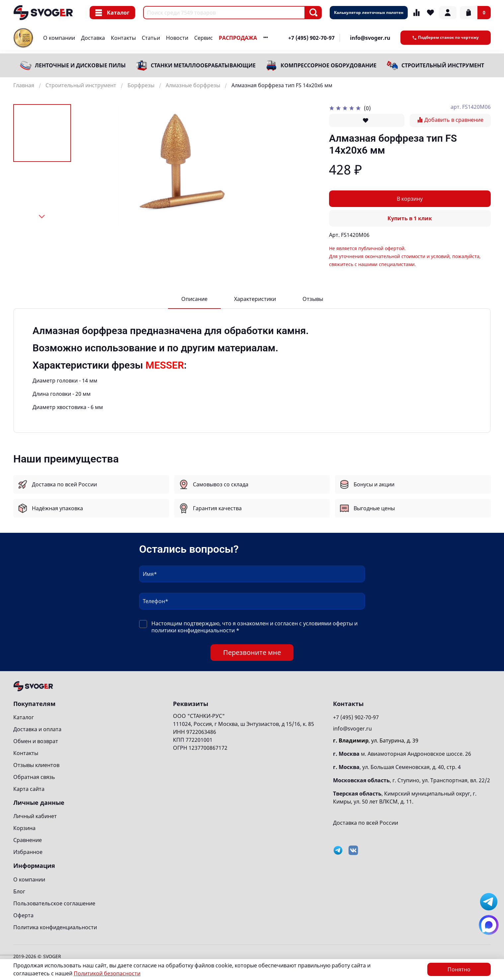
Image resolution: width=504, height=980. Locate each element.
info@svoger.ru (370, 38)
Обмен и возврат (36, 741)
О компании (59, 38)
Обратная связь (34, 777)
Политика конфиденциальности (55, 927)
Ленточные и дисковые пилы (80, 65)
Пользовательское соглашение (54, 903)
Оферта (23, 915)
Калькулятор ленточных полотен (369, 12)
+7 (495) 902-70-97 (311, 38)
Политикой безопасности (107, 973)
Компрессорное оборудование (329, 65)
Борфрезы (141, 85)
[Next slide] (42, 217)
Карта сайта (29, 789)
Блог (19, 891)
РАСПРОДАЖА (238, 38)
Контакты (123, 38)
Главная (24, 85)
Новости (177, 38)
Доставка (93, 38)
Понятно (459, 969)
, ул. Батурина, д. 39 (376, 740)
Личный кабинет (35, 816)
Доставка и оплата (37, 729)
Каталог (112, 13)
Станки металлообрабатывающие (203, 65)
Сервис (204, 38)
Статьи (151, 38)
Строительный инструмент (443, 65)
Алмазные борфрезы (193, 85)
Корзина (24, 828)
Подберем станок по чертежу (446, 37)
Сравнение (28, 840)
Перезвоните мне (252, 652)
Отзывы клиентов (36, 765)
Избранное (28, 852)
